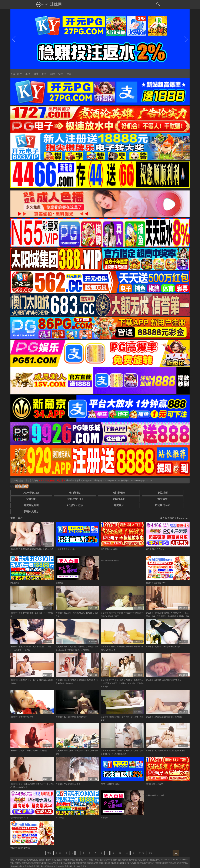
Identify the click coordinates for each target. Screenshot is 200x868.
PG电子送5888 (31, 493)
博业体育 (163, 499)
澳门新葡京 (75, 493)
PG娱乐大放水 (75, 505)
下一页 (141, 853)
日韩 (36, 74)
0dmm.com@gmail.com (141, 481)
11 (120, 853)
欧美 (44, 74)
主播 (28, 74)
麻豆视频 (163, 493)
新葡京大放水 (31, 512)
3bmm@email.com (112, 481)
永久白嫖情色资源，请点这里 (52, 481)
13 (133, 853)
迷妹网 (56, 4)
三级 (52, 74)
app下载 (42, 4)
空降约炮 (31, 499)
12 (127, 853)
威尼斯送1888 (163, 505)
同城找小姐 (119, 499)
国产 (20, 74)
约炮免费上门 (75, 499)
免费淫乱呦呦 (31, 505)
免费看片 (119, 505)
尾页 (150, 853)
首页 (13, 74)
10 (113, 853)
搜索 (69, 74)
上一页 (58, 853)
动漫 (61, 74)
